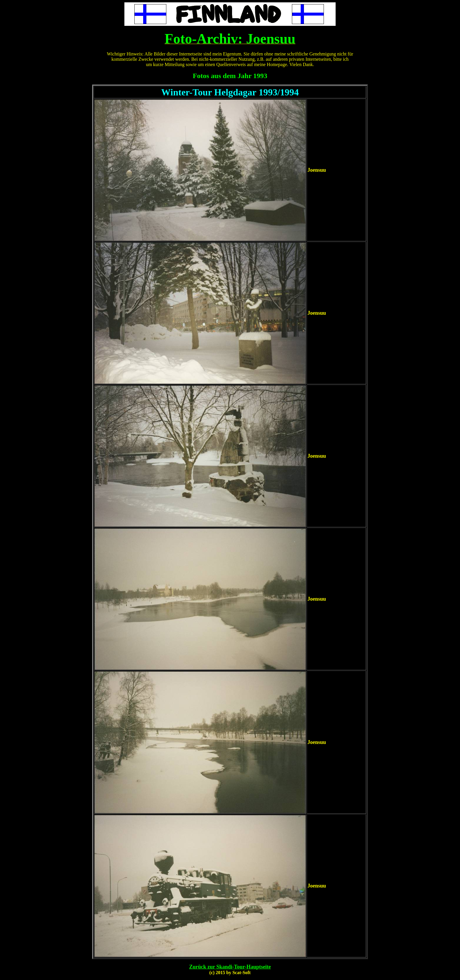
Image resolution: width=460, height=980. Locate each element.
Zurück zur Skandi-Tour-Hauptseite (230, 967)
